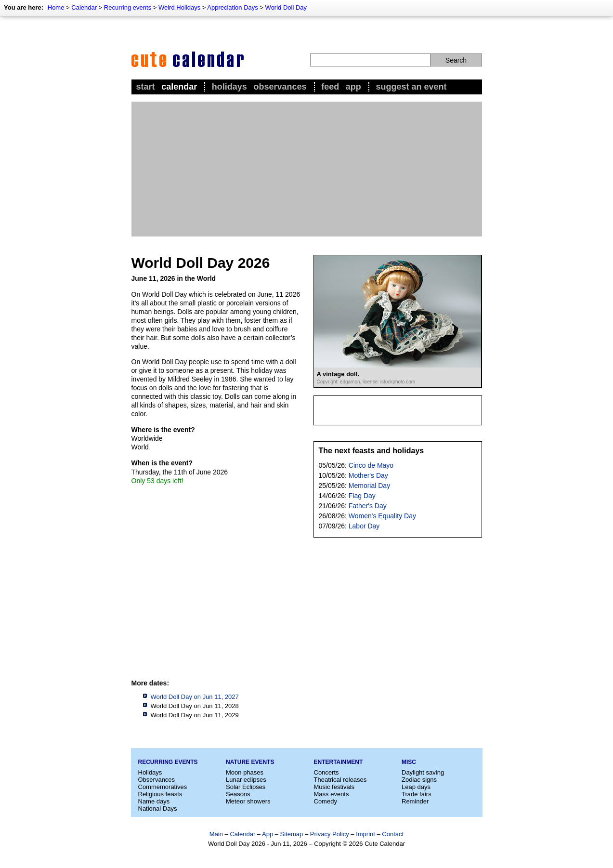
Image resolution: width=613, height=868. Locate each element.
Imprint (365, 834)
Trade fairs (417, 794)
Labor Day (364, 526)
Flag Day (362, 496)
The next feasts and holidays (372, 451)
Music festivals (334, 787)
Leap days (416, 787)
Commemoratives (163, 787)
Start (146, 87)
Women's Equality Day (382, 516)
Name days (154, 801)
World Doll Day (286, 7)
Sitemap (292, 834)
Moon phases (245, 772)
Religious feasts (160, 794)
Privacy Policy (330, 834)
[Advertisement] (307, 169)
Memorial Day (369, 486)
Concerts (326, 772)
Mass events (332, 794)
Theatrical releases (340, 780)
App (353, 87)
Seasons (238, 794)
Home (56, 7)
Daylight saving (423, 772)
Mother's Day (368, 475)
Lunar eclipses (246, 780)
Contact (393, 834)
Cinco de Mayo (371, 465)
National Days (158, 809)
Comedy (326, 801)
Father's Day (368, 506)
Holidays (229, 87)
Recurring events (128, 7)
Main (216, 834)
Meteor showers (248, 801)
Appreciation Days (233, 7)
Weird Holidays (179, 7)
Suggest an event (411, 87)
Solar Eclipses (246, 787)
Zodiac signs (419, 780)
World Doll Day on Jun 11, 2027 (195, 697)
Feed (330, 87)
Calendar (84, 7)
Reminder (415, 801)
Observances (280, 87)
